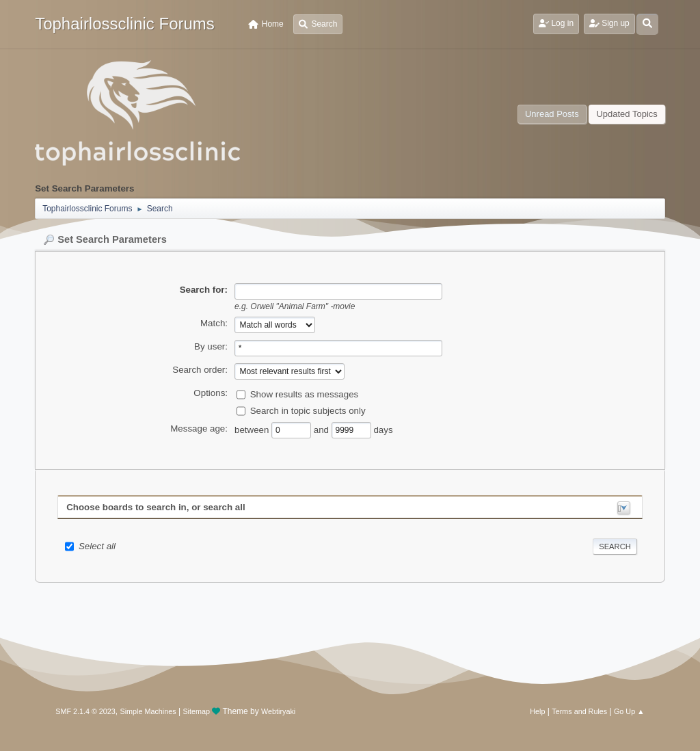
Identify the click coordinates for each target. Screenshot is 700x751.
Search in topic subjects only (308, 411)
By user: (211, 346)
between (253, 430)
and (323, 430)
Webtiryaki (278, 711)
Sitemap (196, 711)
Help (537, 711)
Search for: (204, 290)
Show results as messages (305, 394)
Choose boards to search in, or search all (156, 507)
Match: (214, 323)
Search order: (200, 370)
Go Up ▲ (629, 711)
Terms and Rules (579, 711)
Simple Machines (148, 711)
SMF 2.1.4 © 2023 (85, 711)
